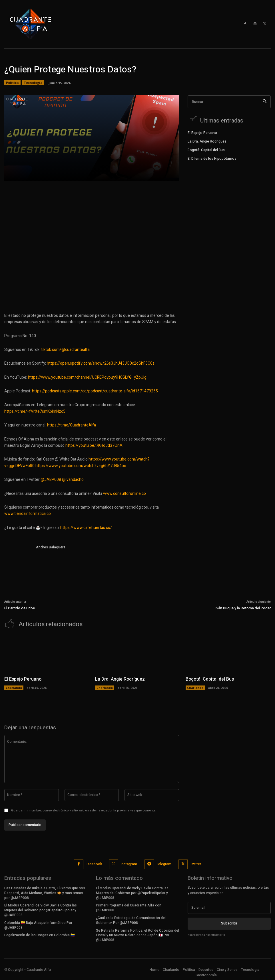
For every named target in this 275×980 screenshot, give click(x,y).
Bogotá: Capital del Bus (206, 149)
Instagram (129, 863)
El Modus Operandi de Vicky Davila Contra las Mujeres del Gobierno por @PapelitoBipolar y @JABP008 (41, 909)
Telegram (164, 863)
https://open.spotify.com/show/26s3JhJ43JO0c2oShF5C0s (101, 363)
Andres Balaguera (51, 547)
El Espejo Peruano (202, 132)
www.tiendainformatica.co (28, 514)
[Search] (265, 102)
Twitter (196, 863)
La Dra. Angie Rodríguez (207, 141)
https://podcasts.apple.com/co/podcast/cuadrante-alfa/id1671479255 (95, 391)
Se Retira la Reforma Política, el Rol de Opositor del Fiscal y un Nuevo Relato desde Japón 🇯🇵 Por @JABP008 (137, 934)
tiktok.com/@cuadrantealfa (65, 350)
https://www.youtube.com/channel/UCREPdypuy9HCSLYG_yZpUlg (87, 377)
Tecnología (33, 83)
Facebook (94, 863)
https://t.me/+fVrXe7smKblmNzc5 (35, 411)
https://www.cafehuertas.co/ (86, 528)
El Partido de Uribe (20, 608)
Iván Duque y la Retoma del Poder (243, 608)
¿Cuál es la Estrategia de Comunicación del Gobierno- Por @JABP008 (131, 919)
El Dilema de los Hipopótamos (212, 158)
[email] (229, 907)
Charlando (14, 687)
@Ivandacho (73, 480)
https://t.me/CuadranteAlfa (72, 425)
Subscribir (229, 922)
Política (12, 83)
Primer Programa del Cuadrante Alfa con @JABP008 (129, 907)
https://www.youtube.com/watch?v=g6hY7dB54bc (81, 466)
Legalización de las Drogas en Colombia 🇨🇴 (40, 934)
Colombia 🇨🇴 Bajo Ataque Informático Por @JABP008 (38, 924)
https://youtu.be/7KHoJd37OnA (94, 445)
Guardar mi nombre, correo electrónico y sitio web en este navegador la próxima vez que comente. (84, 810)
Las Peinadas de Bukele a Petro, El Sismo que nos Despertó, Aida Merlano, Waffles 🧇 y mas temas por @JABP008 (45, 892)
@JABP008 (51, 480)
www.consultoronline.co (125, 494)
